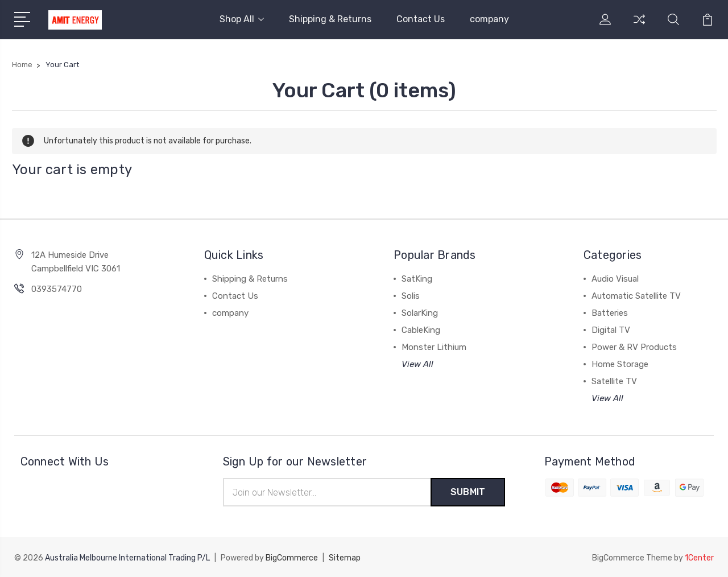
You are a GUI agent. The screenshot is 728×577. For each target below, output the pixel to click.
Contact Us (421, 19)
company (489, 19)
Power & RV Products (634, 347)
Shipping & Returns (330, 19)
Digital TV (611, 330)
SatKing (417, 279)
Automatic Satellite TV (636, 296)
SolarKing (420, 313)
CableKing (421, 330)
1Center (699, 557)
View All (417, 364)
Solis (411, 296)
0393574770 (57, 289)
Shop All (242, 19)
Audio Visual (615, 279)
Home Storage (620, 364)
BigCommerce (292, 557)
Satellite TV (614, 381)
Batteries (610, 313)
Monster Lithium (434, 347)
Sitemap (345, 557)
